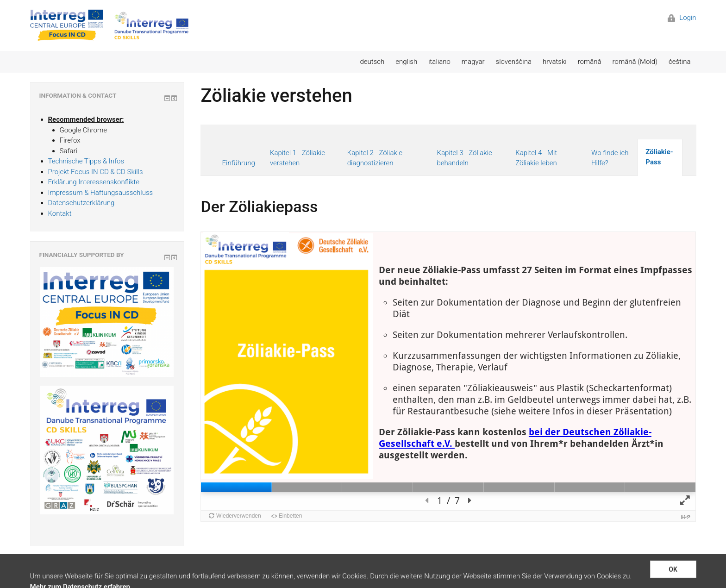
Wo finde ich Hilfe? (610, 158)
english (406, 62)
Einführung (238, 163)
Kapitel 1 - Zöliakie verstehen (297, 158)
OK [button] (673, 578)
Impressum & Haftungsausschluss (101, 193)
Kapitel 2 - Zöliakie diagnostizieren (375, 158)
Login (682, 18)
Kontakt (60, 213)
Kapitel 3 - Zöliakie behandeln (464, 158)
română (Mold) (635, 62)
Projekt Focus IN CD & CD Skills (96, 172)
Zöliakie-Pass (659, 157)
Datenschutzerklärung (81, 203)
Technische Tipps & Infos (86, 161)
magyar (473, 62)
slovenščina (514, 62)
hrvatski (555, 62)
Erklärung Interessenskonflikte (94, 182)
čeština (680, 62)
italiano (439, 62)
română (590, 62)
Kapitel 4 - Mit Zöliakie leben (536, 158)
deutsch (372, 62)
